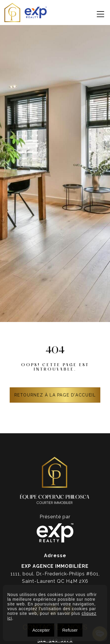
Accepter (41, 630)
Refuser (70, 630)
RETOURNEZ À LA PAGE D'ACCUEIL (55, 395)
